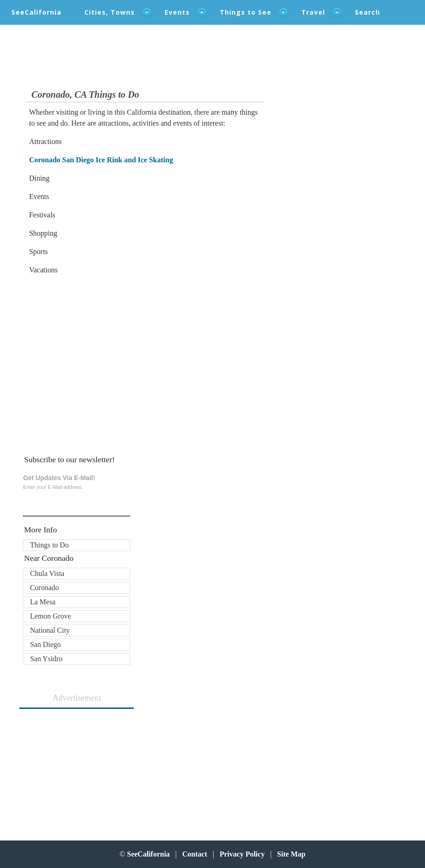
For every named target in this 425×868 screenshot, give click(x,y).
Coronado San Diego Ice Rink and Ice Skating (101, 160)
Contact (195, 854)
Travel (313, 12)
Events (177, 12)
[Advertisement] (89, 356)
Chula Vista (47, 573)
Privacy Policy (242, 854)
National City (50, 630)
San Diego (45, 644)
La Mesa (43, 602)
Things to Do (49, 545)
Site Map (291, 854)
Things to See (246, 12)
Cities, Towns (110, 12)
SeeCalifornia (36, 12)
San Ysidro (46, 659)
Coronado (44, 588)
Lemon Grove (50, 616)
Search (367, 12)
